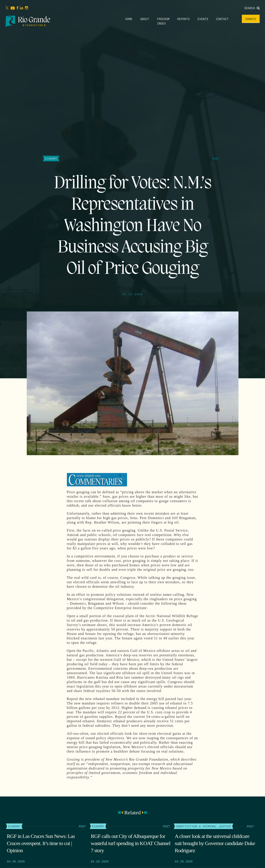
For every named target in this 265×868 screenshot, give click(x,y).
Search (252, 8)
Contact (222, 19)
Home (129, 19)
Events (203, 19)
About (145, 19)
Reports (183, 19)
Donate (251, 19)
